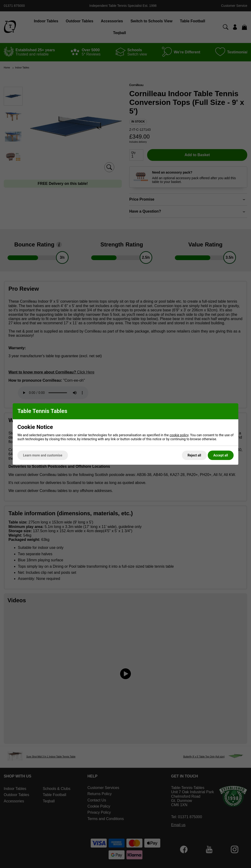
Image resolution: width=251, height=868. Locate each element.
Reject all (194, 455)
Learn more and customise (43, 455)
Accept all (221, 455)
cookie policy (179, 435)
